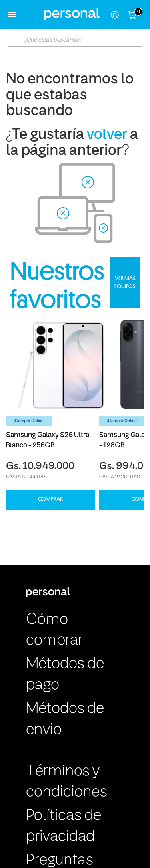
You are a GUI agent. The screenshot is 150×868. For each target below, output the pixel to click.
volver (107, 135)
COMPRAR (50, 499)
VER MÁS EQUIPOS (125, 282)
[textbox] (75, 40)
